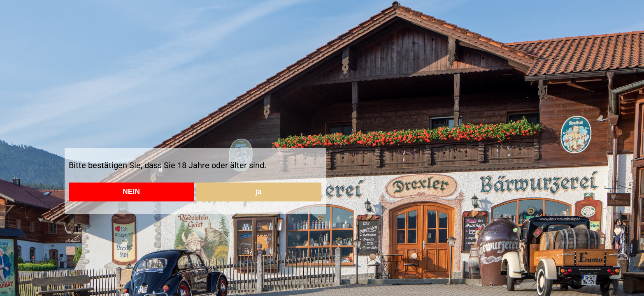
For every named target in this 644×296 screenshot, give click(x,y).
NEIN (131, 192)
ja (259, 192)
